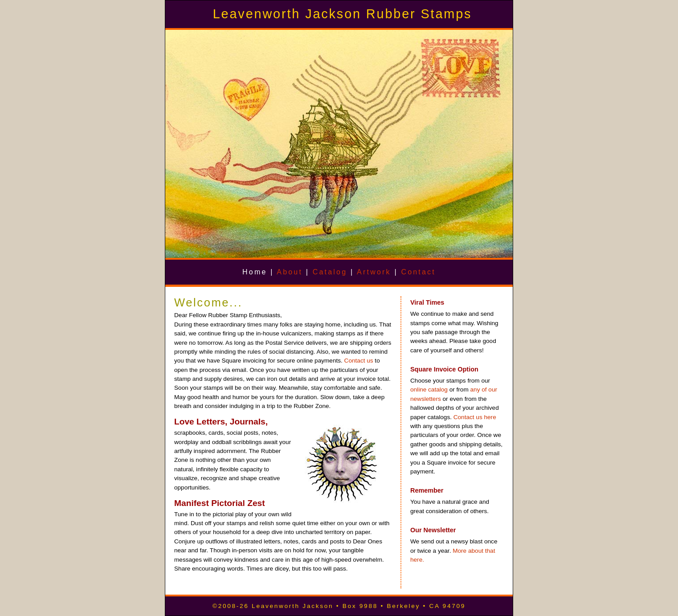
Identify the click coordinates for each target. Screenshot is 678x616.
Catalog (330, 272)
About (290, 272)
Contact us (359, 361)
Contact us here (475, 417)
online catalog (429, 390)
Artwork (374, 272)
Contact (418, 272)
